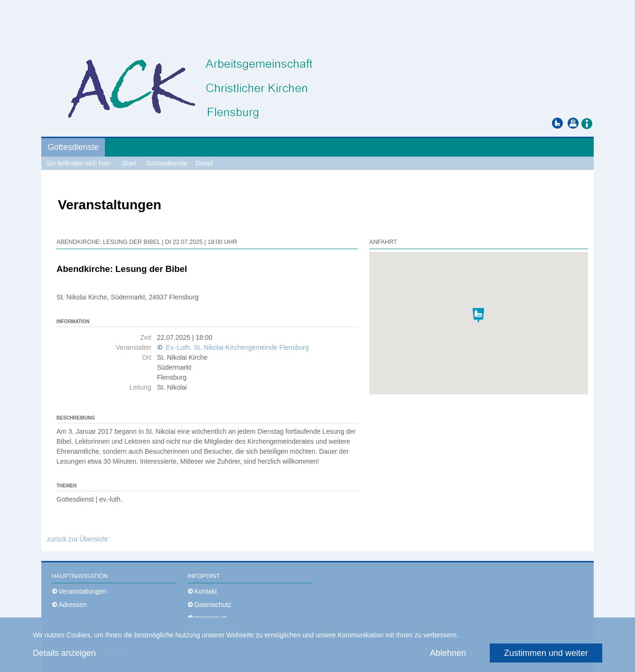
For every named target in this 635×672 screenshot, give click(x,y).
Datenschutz (213, 605)
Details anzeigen (64, 653)
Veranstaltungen (83, 591)
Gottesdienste (73, 147)
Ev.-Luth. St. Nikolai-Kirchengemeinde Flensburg (236, 347)
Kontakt (206, 591)
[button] (587, 123)
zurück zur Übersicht (77, 539)
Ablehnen (448, 653)
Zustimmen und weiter (546, 653)
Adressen (73, 605)
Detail (204, 163)
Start (129, 163)
